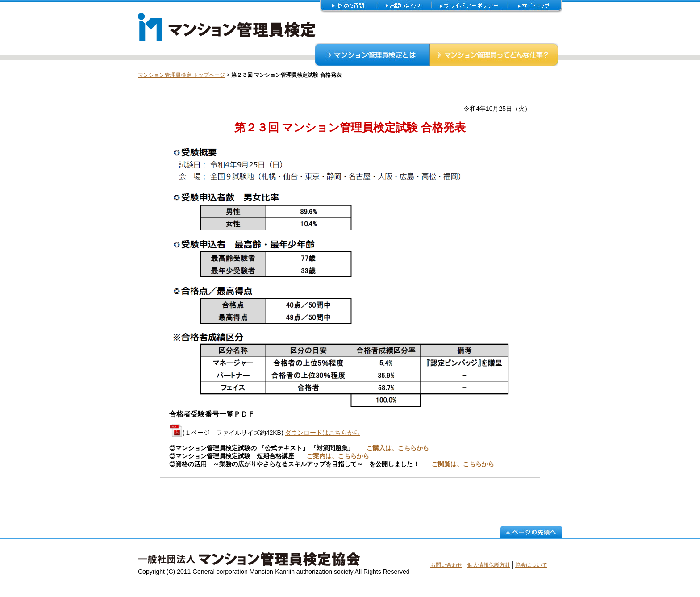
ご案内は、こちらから (338, 456)
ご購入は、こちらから (398, 448)
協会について (531, 565)
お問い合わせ (446, 565)
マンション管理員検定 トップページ (181, 75)
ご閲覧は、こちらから (463, 464)
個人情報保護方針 (489, 565)
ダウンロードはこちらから (322, 433)
